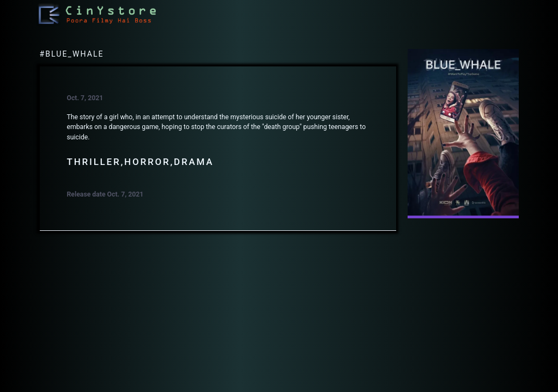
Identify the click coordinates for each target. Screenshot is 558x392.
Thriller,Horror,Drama (141, 162)
